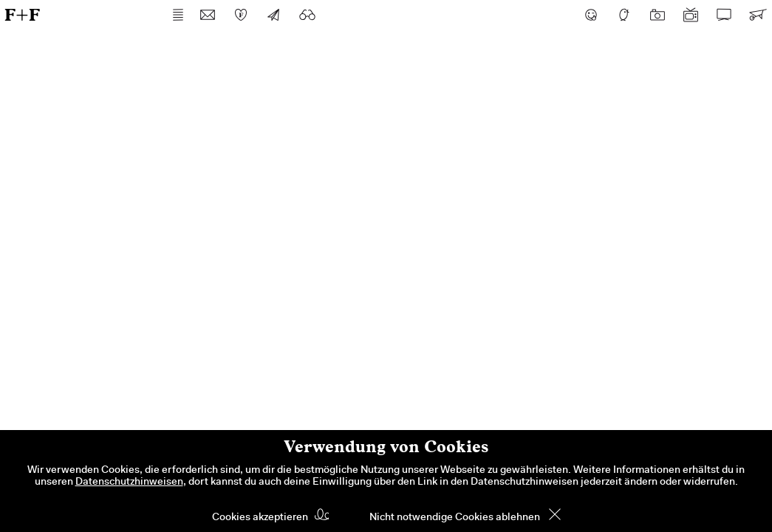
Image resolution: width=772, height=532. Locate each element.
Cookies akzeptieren (260, 518)
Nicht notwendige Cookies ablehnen (455, 518)
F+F (22, 14)
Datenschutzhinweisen (129, 482)
